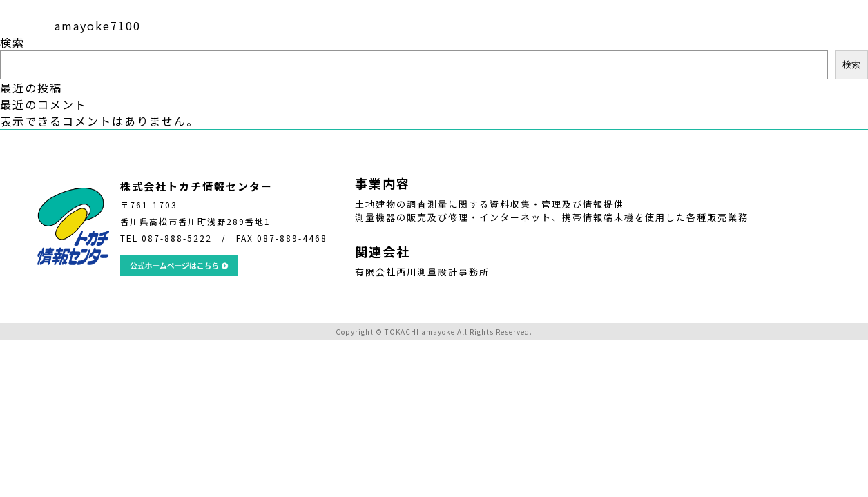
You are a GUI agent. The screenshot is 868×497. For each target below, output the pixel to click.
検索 (12, 42)
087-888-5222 (177, 238)
